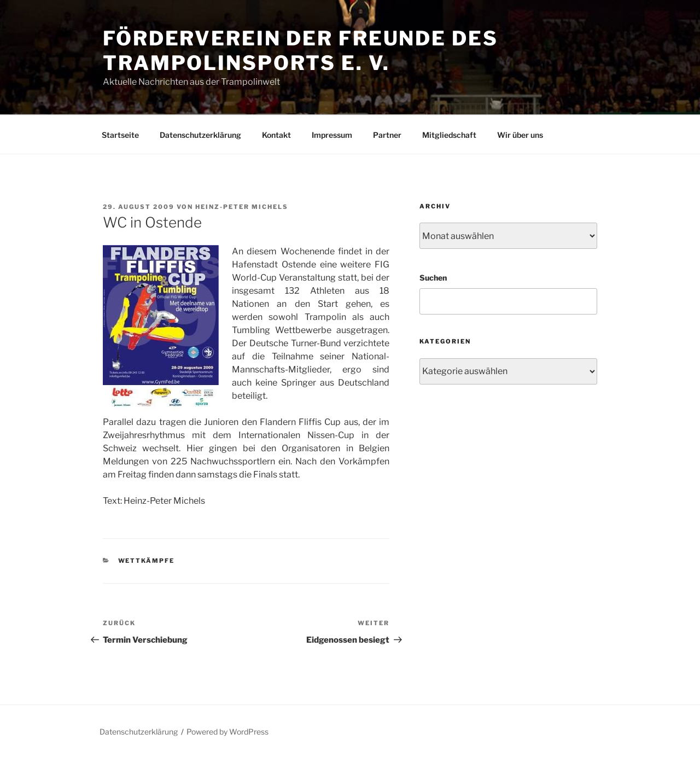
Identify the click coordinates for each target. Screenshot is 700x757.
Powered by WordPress (227, 732)
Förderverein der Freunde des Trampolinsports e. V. (301, 51)
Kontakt (276, 135)
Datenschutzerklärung (200, 135)
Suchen (433, 278)
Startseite (120, 135)
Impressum (332, 135)
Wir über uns (520, 135)
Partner (387, 135)
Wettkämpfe (147, 561)
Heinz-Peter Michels (242, 207)
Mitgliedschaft (449, 135)
